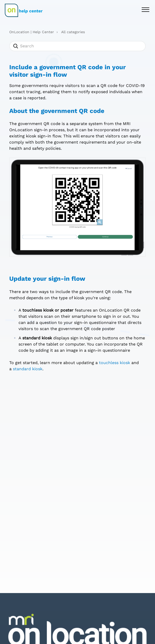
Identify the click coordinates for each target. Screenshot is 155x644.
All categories (73, 32)
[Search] (77, 46)
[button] (145, 9)
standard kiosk (28, 369)
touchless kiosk (115, 363)
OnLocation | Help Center (32, 32)
